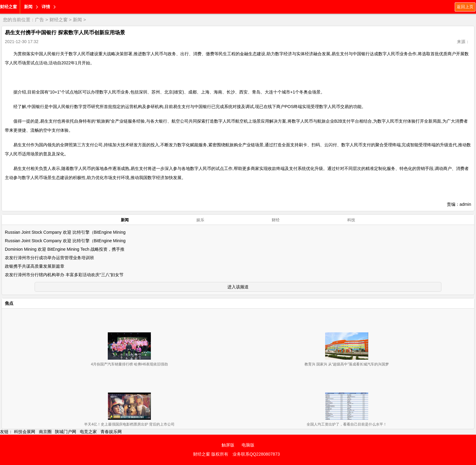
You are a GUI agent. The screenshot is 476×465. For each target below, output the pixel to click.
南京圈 (45, 432)
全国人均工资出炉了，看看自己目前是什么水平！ (347, 424)
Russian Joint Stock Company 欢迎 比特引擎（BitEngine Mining (65, 232)
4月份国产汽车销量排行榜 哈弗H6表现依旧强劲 (129, 364)
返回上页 (465, 7)
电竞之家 (88, 432)
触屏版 (228, 445)
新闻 (28, 7)
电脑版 (248, 445)
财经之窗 (8, 7)
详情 (46, 7)
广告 (39, 20)
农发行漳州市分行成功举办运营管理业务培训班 (49, 258)
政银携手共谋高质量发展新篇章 (35, 266)
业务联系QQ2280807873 (256, 454)
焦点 (9, 303)
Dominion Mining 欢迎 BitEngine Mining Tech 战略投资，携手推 (65, 249)
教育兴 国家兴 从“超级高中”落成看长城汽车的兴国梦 (347, 364)
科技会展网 (25, 432)
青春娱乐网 (111, 432)
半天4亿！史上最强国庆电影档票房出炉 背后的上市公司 (129, 424)
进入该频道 (238, 287)
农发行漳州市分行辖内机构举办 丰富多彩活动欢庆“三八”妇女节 (64, 275)
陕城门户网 (66, 432)
